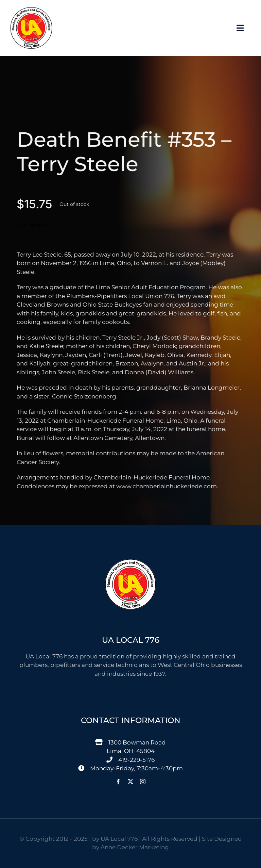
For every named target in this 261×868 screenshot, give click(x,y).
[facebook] (118, 782)
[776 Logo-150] (31, 10)
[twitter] (130, 782)
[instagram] (143, 782)
